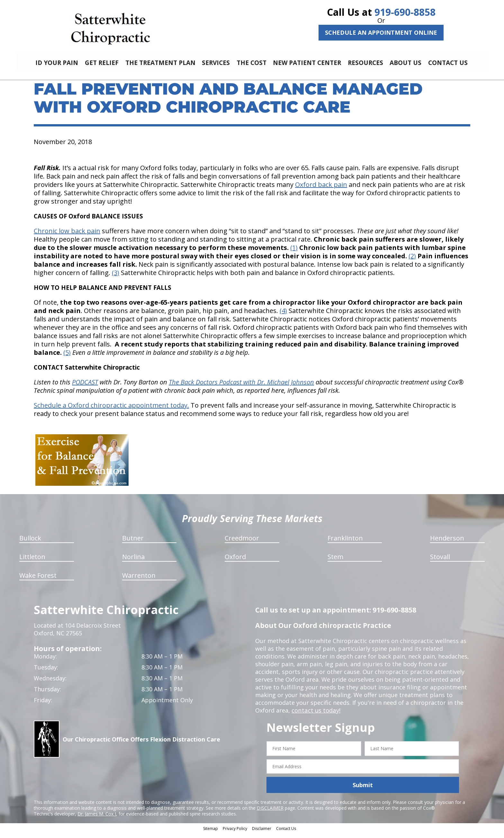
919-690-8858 (405, 12)
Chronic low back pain (67, 236)
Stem (335, 562)
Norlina (133, 562)
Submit (363, 790)
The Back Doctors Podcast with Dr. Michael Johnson (241, 387)
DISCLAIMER (270, 813)
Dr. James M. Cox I (97, 819)
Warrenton (139, 580)
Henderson (447, 543)
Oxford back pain (321, 189)
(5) (67, 357)
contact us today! (315, 715)
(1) (294, 252)
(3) (116, 277)
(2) (412, 261)
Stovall (440, 562)
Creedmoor (242, 543)
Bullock (30, 543)
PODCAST (85, 387)
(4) (283, 315)
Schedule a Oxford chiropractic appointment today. (111, 410)
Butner (133, 543)
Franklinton (345, 543)
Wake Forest (38, 580)
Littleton (32, 562)
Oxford (235, 562)
